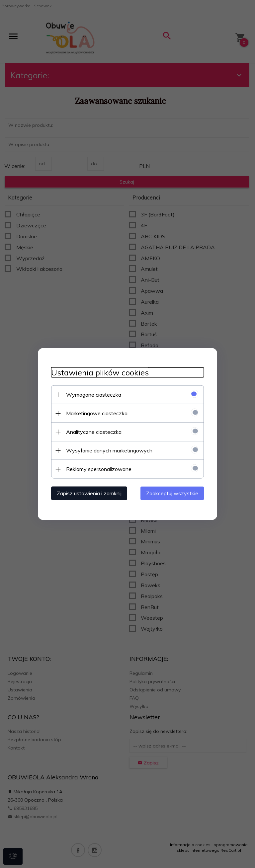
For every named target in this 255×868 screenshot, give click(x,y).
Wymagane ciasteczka (94, 395)
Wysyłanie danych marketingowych (109, 450)
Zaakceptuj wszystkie (172, 493)
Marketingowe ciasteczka (97, 413)
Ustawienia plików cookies (100, 373)
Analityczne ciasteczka (94, 432)
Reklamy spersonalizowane (99, 469)
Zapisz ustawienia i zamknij (89, 493)
